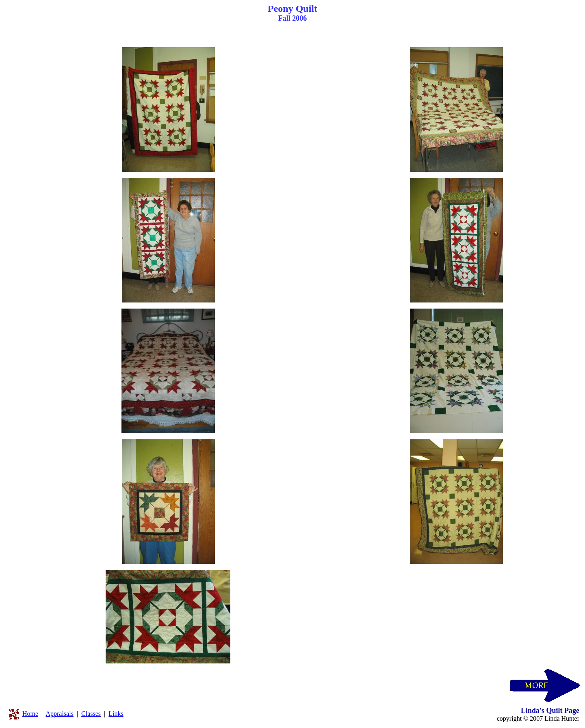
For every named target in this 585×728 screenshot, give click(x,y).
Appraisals (59, 714)
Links (116, 714)
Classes (91, 714)
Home (30, 714)
